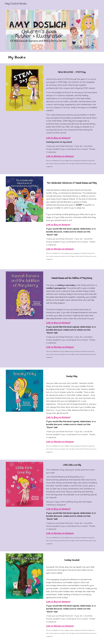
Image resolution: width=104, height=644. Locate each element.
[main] (40, 58)
